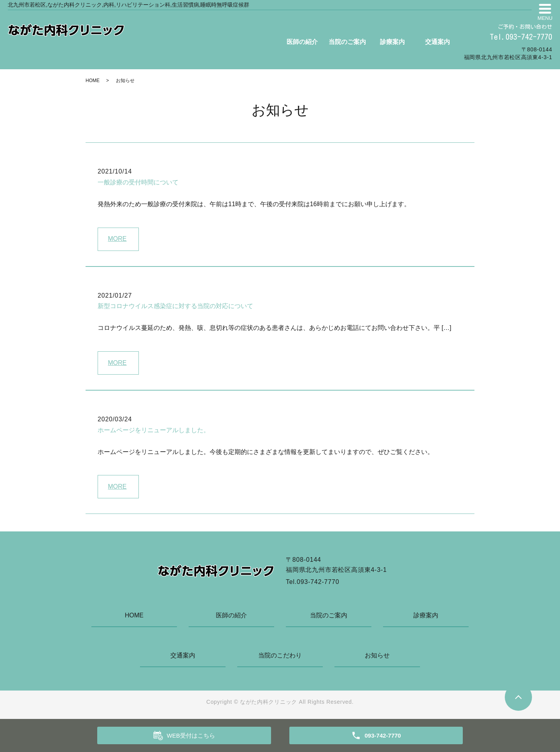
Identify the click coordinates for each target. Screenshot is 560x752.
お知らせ (377, 655)
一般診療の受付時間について (138, 182)
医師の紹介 (302, 42)
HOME (93, 81)
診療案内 (392, 42)
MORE (117, 239)
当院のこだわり (280, 655)
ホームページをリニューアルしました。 (154, 430)
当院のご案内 (347, 42)
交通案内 (437, 42)
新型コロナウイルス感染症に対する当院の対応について (175, 306)
